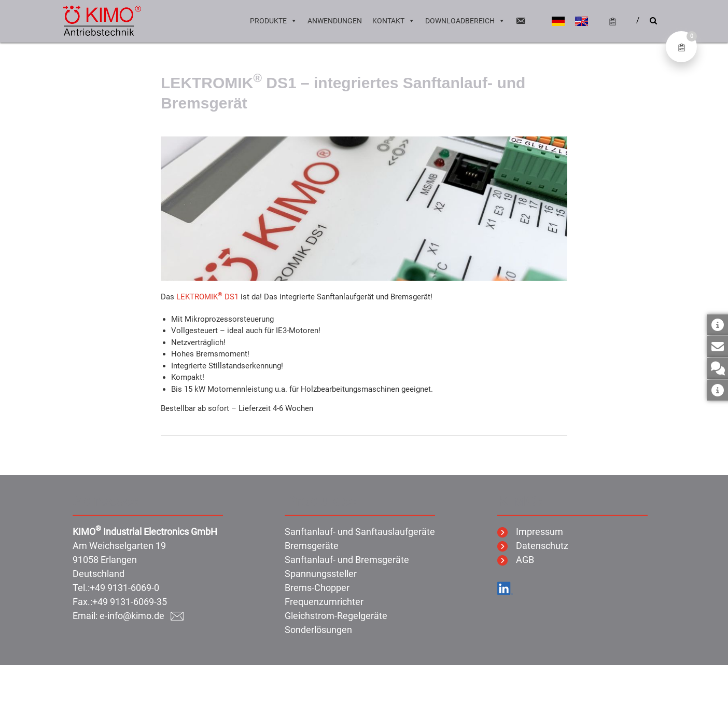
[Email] (521, 21)
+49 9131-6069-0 (124, 588)
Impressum (530, 532)
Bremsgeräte (312, 546)
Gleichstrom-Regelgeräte (336, 616)
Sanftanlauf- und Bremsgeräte (347, 560)
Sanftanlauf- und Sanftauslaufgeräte (360, 532)
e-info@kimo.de (142, 616)
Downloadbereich (465, 21)
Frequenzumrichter (324, 602)
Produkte (274, 21)
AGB (516, 560)
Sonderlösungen (318, 630)
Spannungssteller (321, 574)
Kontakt (394, 21)
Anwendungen (335, 21)
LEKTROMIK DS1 (207, 297)
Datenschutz (533, 546)
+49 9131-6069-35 (130, 602)
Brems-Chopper (317, 588)
